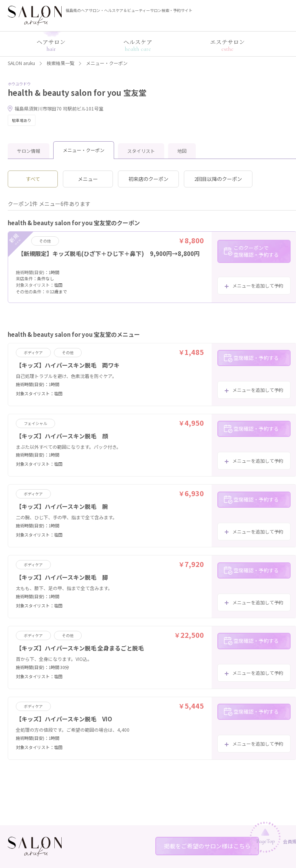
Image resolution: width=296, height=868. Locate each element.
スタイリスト (141, 151)
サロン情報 (29, 151)
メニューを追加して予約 (258, 285)
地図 (182, 151)
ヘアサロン (51, 45)
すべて (33, 179)
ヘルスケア (138, 45)
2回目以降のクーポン (218, 179)
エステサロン (227, 45)
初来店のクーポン (148, 179)
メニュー (88, 179)
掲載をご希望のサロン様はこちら (207, 846)
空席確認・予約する (256, 358)
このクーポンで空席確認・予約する (256, 251)
